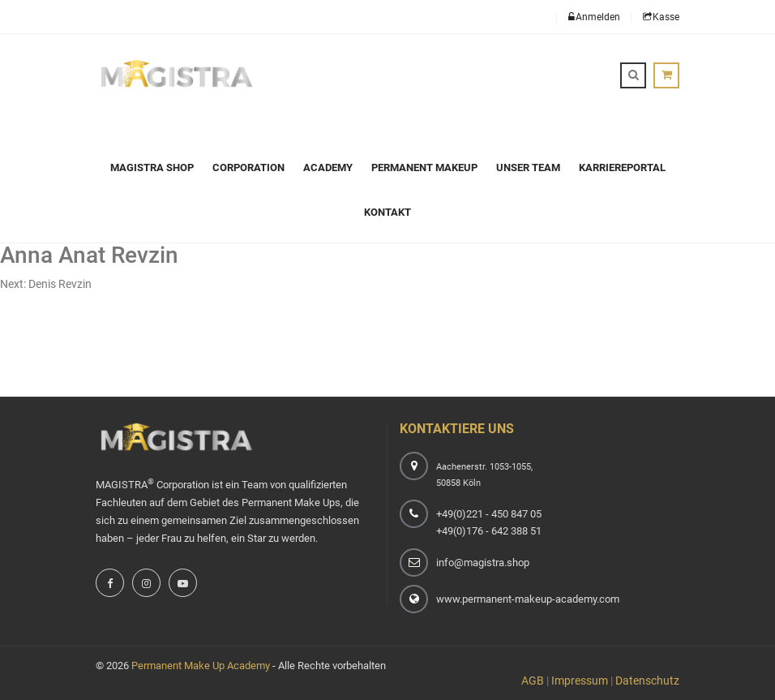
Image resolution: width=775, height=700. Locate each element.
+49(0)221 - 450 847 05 (489, 514)
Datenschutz (647, 681)
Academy (328, 167)
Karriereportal (622, 167)
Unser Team (528, 167)
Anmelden (594, 17)
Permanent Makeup (424, 167)
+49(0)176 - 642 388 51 (489, 531)
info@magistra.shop (483, 563)
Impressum (580, 681)
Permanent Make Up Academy (201, 666)
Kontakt (387, 212)
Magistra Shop (152, 167)
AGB (533, 681)
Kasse (661, 17)
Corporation (248, 167)
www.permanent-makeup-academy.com (528, 599)
